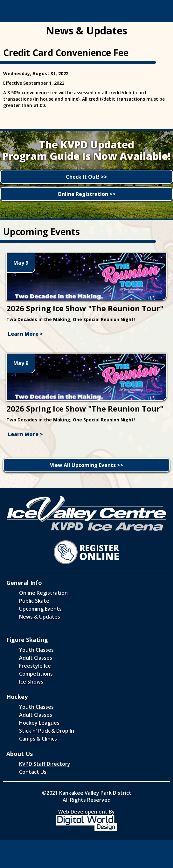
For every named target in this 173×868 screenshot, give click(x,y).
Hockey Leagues (39, 723)
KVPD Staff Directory (45, 764)
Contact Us (33, 772)
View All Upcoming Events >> (87, 465)
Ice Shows (31, 682)
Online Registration (43, 593)
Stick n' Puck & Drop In (47, 731)
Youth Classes (36, 650)
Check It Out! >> (86, 177)
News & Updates (40, 617)
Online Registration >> (87, 194)
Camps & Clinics (38, 739)
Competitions (36, 674)
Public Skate (34, 601)
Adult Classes (36, 658)
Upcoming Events (40, 609)
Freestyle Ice (35, 666)
